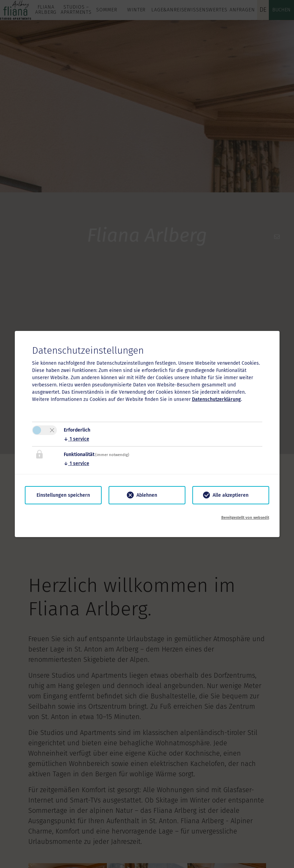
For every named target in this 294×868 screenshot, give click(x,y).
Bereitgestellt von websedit (245, 518)
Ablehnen (147, 495)
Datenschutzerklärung (216, 399)
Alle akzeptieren (231, 495)
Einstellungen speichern (63, 495)
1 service (77, 439)
